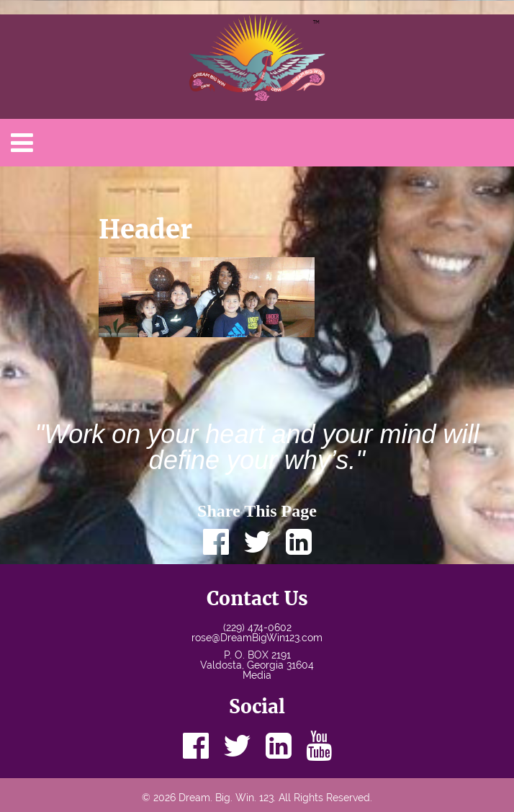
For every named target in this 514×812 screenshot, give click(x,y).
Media (257, 675)
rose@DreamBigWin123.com (257, 638)
